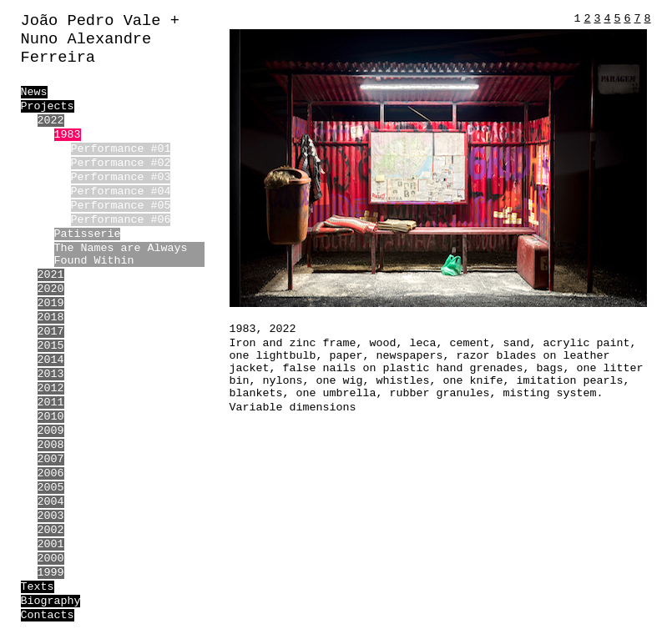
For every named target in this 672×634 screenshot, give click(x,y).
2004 (51, 502)
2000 (51, 559)
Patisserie (88, 234)
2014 (51, 360)
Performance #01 (121, 149)
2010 (51, 417)
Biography (51, 601)
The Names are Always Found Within (121, 254)
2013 (51, 374)
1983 (68, 135)
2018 (51, 317)
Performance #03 (121, 177)
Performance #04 (121, 191)
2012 (51, 388)
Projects (48, 106)
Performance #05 (121, 206)
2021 (51, 275)
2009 (51, 431)
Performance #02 (121, 163)
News (34, 92)
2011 (51, 403)
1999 (51, 573)
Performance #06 (121, 220)
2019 (51, 303)
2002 (51, 530)
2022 (51, 121)
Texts (38, 587)
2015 (51, 346)
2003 (51, 516)
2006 (51, 473)
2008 (51, 445)
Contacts (48, 615)
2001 (51, 544)
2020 (51, 289)
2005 (51, 488)
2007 (51, 459)
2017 (51, 332)
